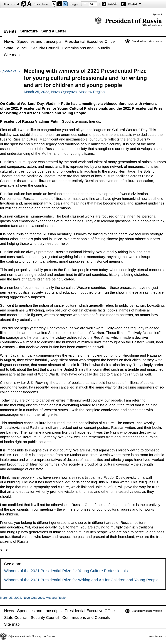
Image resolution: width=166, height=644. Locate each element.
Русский (157, 14)
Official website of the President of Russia (128, 22)
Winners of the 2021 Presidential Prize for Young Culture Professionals (66, 571)
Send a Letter (54, 31)
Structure (29, 31)
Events (10, 31)
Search (112, 4)
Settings (132, 4)
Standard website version (147, 41)
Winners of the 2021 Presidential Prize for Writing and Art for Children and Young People (81, 580)
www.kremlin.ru (158, 636)
